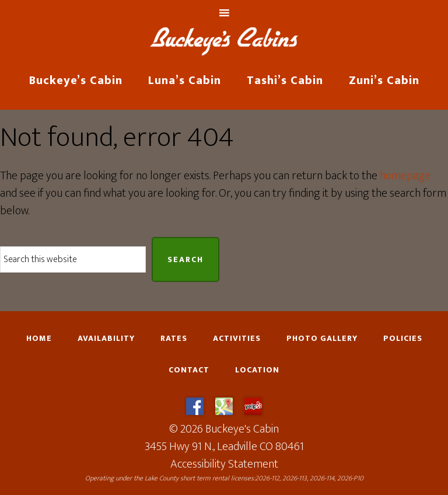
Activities (237, 339)
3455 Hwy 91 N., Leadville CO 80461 (224, 447)
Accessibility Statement (224, 464)
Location (257, 370)
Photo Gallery (322, 339)
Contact (189, 370)
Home (39, 339)
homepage (405, 176)
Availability (106, 339)
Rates (174, 339)
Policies (403, 339)
